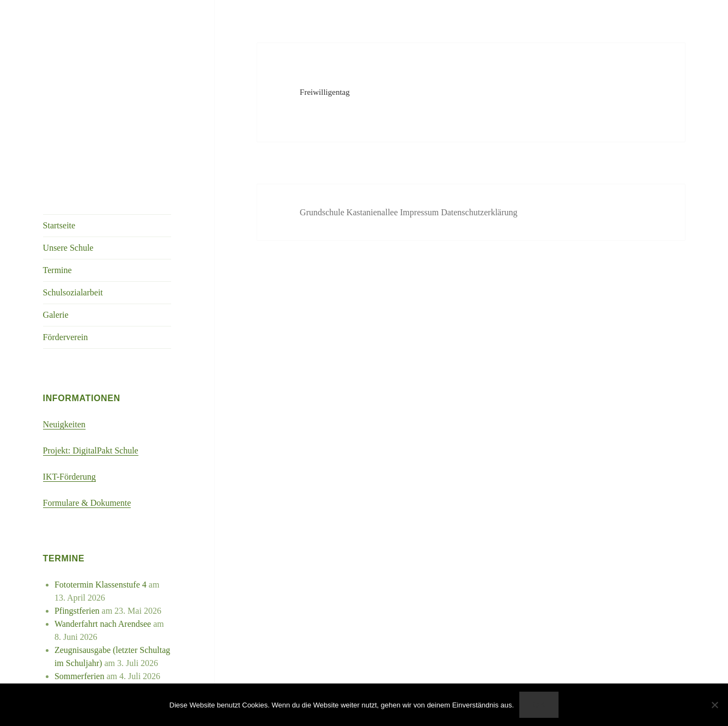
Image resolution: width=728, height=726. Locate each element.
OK (539, 705)
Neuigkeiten (64, 424)
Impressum (420, 212)
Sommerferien (80, 676)
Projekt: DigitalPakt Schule (91, 450)
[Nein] (714, 705)
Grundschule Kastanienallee (350, 212)
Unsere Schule (68, 248)
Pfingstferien (77, 611)
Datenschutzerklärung (479, 212)
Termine (57, 270)
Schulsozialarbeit (73, 292)
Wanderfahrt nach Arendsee (103, 624)
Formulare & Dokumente (87, 503)
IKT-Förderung (69, 477)
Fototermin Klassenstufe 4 (101, 585)
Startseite (59, 225)
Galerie (56, 315)
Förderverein (66, 337)
